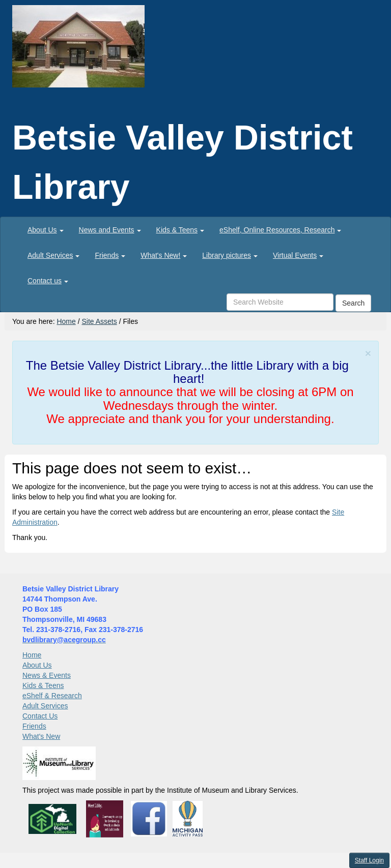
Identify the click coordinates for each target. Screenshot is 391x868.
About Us (37, 665)
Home (66, 321)
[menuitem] (46, 230)
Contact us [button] (48, 281)
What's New (41, 736)
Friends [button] (110, 255)
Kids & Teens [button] (180, 230)
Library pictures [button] (230, 255)
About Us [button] (46, 230)
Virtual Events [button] (298, 255)
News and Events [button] (110, 230)
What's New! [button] (164, 255)
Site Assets (99, 321)
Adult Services (45, 706)
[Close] (368, 353)
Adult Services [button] (53, 255)
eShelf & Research (52, 696)
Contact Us (40, 716)
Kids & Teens (43, 685)
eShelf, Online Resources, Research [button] (280, 230)
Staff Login (369, 860)
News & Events (47, 675)
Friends (34, 726)
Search (353, 303)
